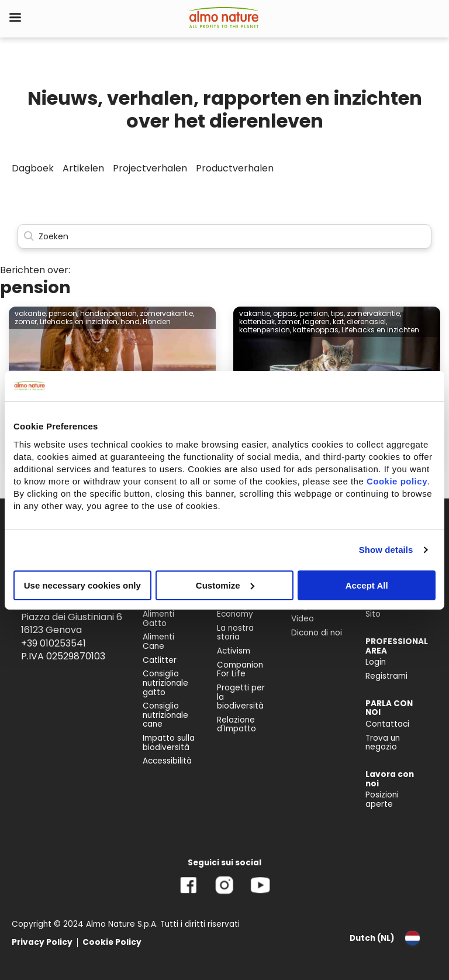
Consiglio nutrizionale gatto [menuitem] (165, 683)
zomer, (26, 321)
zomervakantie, (167, 313)
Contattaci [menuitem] (387, 724)
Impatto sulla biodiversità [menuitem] (169, 743)
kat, (339, 321)
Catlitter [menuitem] (160, 660)
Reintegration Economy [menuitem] (244, 610)
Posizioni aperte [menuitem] (382, 800)
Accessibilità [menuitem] (167, 761)
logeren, (317, 321)
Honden (157, 321)
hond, (131, 321)
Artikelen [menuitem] (83, 168)
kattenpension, (265, 330)
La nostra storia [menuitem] (235, 633)
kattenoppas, (316, 330)
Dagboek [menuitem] (33, 168)
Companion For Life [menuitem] (240, 670)
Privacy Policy (42, 942)
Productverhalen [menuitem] (235, 168)
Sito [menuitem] (373, 614)
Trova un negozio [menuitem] (383, 743)
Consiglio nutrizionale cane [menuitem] (165, 715)
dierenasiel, (367, 321)
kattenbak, (258, 321)
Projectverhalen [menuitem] (150, 168)
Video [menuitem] (303, 619)
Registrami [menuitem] (386, 676)
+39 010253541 (53, 643)
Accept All (367, 585)
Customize (225, 585)
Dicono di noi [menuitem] (317, 633)
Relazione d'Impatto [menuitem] (236, 725)
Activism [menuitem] (234, 651)
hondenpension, (109, 313)
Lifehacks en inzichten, (79, 321)
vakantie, (31, 313)
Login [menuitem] (376, 662)
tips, (338, 313)
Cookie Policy (112, 942)
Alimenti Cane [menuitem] (158, 642)
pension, (63, 313)
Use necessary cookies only (82, 585)
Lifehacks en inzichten (380, 330)
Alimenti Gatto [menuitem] (158, 619)
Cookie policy (397, 481)
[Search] (224, 237)
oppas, (285, 313)
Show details (386, 550)
